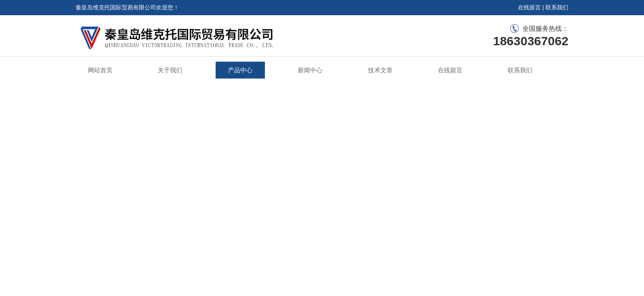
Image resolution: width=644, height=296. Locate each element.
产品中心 (240, 70)
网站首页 (100, 70)
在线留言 (529, 7)
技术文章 (380, 70)
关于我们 (170, 70)
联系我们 (557, 7)
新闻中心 (310, 70)
